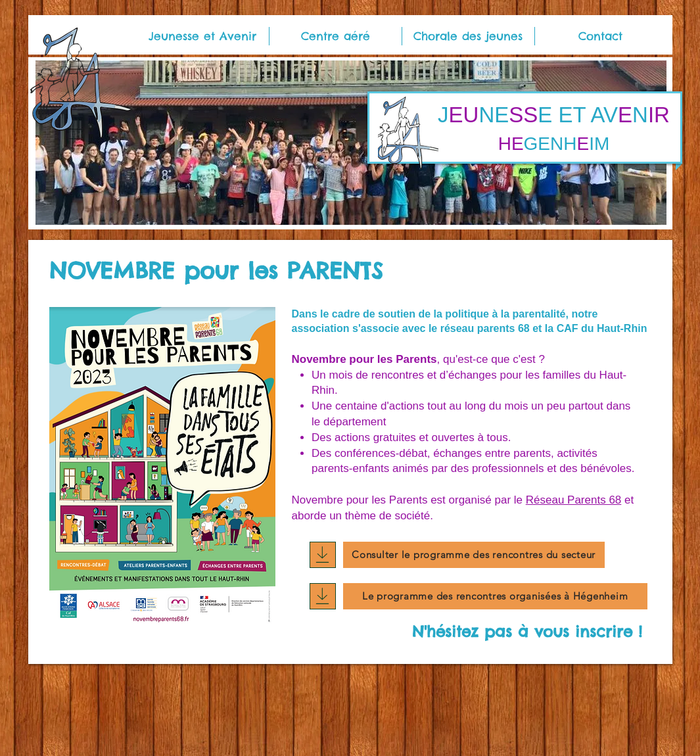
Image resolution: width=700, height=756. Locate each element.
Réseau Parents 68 (574, 500)
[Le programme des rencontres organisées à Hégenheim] (495, 596)
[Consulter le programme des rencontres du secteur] (474, 555)
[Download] (323, 555)
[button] (202, 36)
